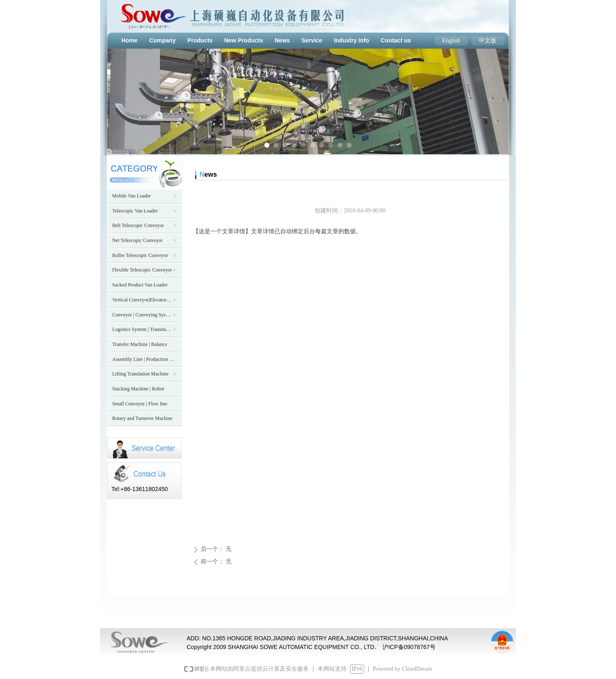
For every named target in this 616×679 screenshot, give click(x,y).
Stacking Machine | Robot (138, 389)
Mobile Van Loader (145, 196)
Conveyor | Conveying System (145, 315)
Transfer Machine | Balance (140, 344)
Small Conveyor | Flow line (140, 404)
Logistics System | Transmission (145, 329)
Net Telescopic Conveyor (145, 240)
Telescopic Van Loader (145, 211)
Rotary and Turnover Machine (142, 418)
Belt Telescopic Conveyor (145, 225)
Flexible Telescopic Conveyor (145, 270)
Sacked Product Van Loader (140, 285)
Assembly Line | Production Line (145, 359)
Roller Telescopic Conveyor (145, 255)
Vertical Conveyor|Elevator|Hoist (145, 300)
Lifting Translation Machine (145, 374)
